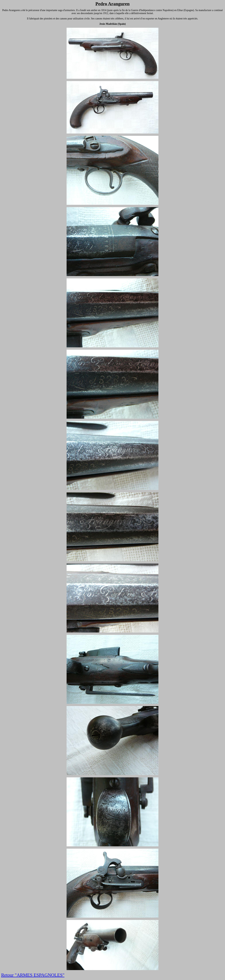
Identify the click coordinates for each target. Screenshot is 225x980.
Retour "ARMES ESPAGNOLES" (33, 975)
